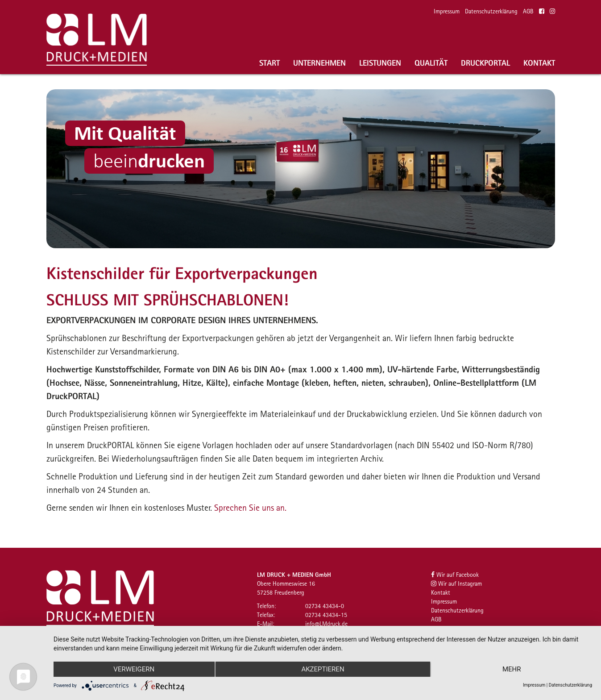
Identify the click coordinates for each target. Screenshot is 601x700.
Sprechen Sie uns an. (250, 507)
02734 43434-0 (325, 606)
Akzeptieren (323, 669)
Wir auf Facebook (455, 575)
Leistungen (380, 63)
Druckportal (485, 63)
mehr (512, 669)
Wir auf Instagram (456, 583)
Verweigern (134, 669)
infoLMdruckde (326, 624)
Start (269, 63)
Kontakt (539, 63)
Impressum (447, 11)
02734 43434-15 (326, 615)
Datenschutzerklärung (491, 11)
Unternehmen (319, 63)
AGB (528, 11)
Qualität (431, 63)
